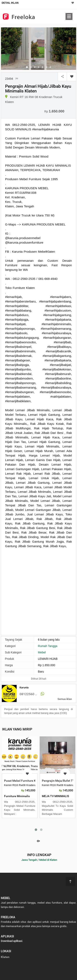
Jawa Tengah (29, 860)
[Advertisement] (38, 591)
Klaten (5, 957)
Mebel (42, 652)
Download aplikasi (11, 941)
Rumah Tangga (48, 646)
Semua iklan (65, 699)
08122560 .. (28, 694)
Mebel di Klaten (48, 860)
